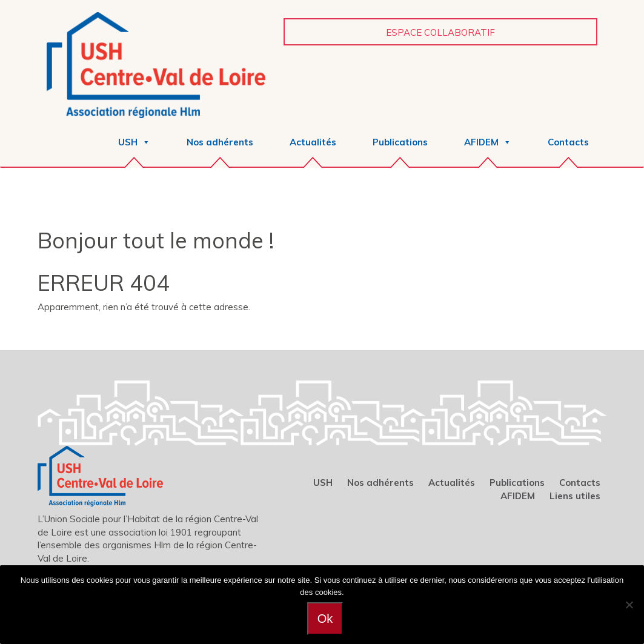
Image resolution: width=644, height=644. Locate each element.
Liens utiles (575, 496)
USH (323, 483)
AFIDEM (518, 496)
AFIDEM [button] (488, 142)
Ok (325, 619)
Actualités (313, 142)
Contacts (568, 142)
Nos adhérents (220, 142)
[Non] (629, 605)
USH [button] (134, 142)
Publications (400, 142)
